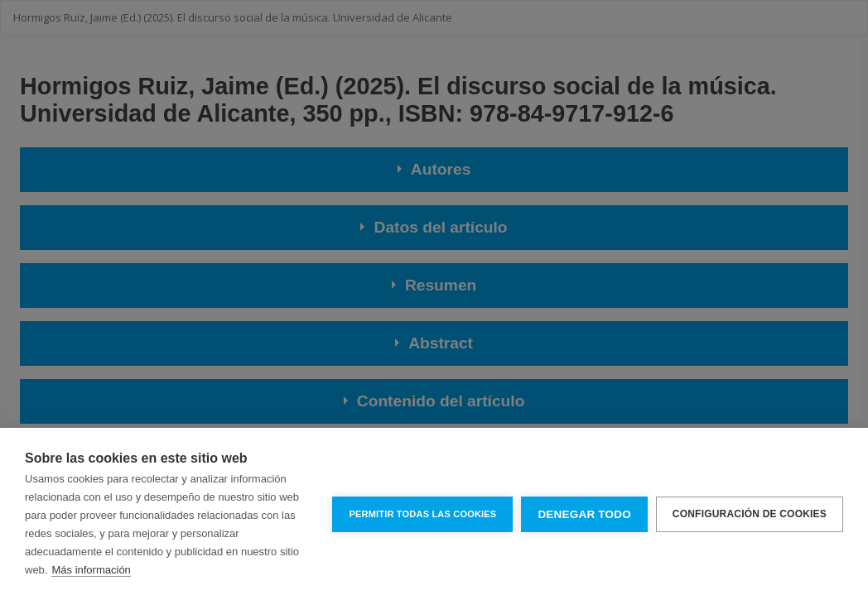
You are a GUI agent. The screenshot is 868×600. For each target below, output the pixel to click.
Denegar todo (584, 514)
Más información (91, 570)
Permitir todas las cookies (422, 514)
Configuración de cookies (750, 514)
